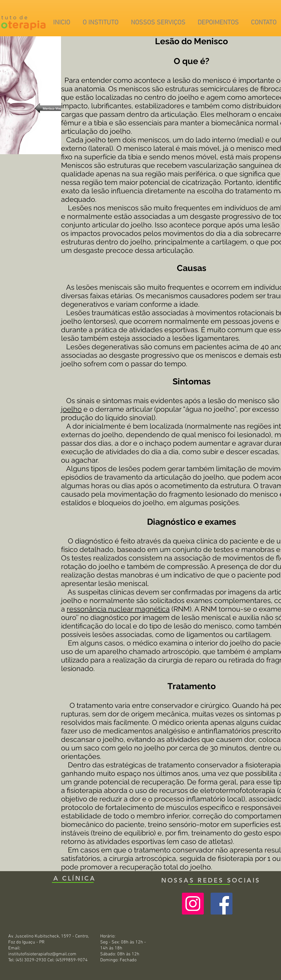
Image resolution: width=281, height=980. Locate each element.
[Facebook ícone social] (222, 904)
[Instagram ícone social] (193, 904)
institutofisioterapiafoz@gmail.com (42, 954)
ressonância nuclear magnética (118, 609)
